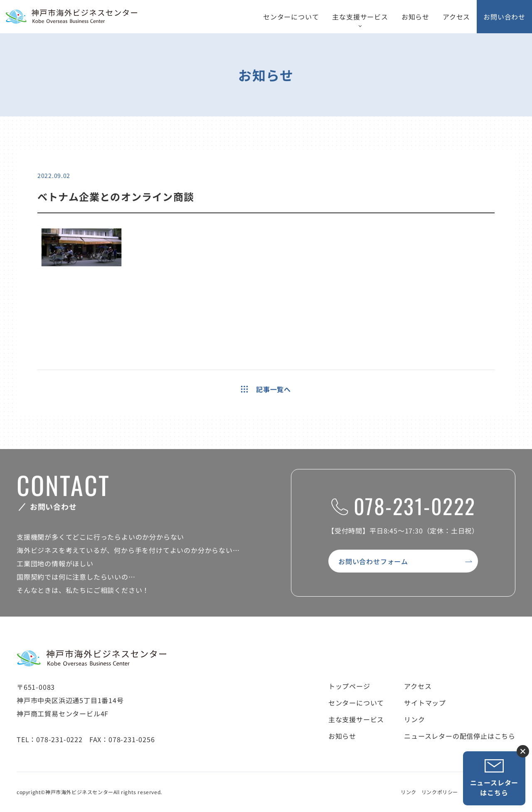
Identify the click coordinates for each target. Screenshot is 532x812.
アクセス (456, 17)
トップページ (349, 686)
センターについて (291, 17)
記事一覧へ (266, 389)
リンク (414, 719)
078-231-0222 (403, 506)
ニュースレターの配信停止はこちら (460, 736)
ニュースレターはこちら (494, 778)
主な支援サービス (360, 17)
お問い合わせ (504, 17)
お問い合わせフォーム (373, 561)
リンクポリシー (440, 792)
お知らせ (415, 17)
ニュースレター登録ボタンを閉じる (523, 751)
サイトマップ (425, 703)
